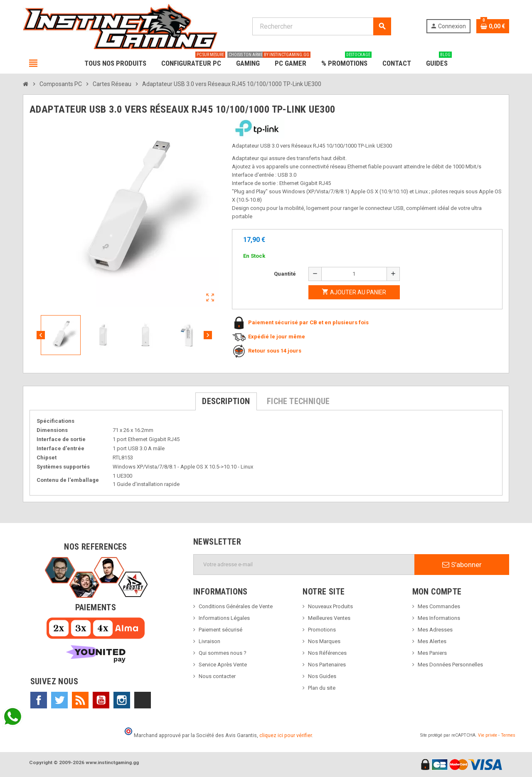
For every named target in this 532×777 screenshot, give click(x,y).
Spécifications (55, 421)
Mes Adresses (435, 630)
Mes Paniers (432, 653)
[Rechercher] (321, 26)
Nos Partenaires (327, 665)
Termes (508, 735)
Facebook (39, 700)
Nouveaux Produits (330, 606)
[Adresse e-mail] (304, 565)
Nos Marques (324, 641)
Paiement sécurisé (220, 630)
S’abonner (462, 565)
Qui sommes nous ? (223, 653)
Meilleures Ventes (329, 618)
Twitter (59, 700)
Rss (80, 700)
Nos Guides (322, 676)
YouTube (101, 700)
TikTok (143, 700)
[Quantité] (354, 274)
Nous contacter (217, 676)
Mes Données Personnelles (450, 665)
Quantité (285, 274)
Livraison (209, 641)
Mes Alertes (432, 641)
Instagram (122, 700)
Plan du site (322, 688)
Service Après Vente (223, 665)
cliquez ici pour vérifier (286, 735)
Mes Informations (439, 618)
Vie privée (488, 735)
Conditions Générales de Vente (236, 606)
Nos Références (327, 653)
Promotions (322, 630)
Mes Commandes (439, 606)
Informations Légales (224, 618)
